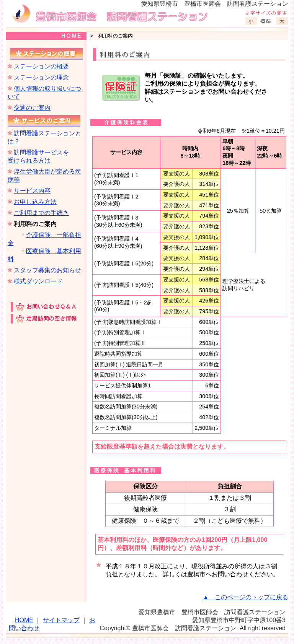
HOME (24, 620)
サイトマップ (61, 620)
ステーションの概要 (41, 66)
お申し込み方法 (35, 202)
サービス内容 (32, 191)
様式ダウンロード (38, 281)
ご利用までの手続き (41, 213)
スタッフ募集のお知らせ (47, 270)
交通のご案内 (32, 108)
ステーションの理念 (41, 77)
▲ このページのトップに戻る (246, 597)
